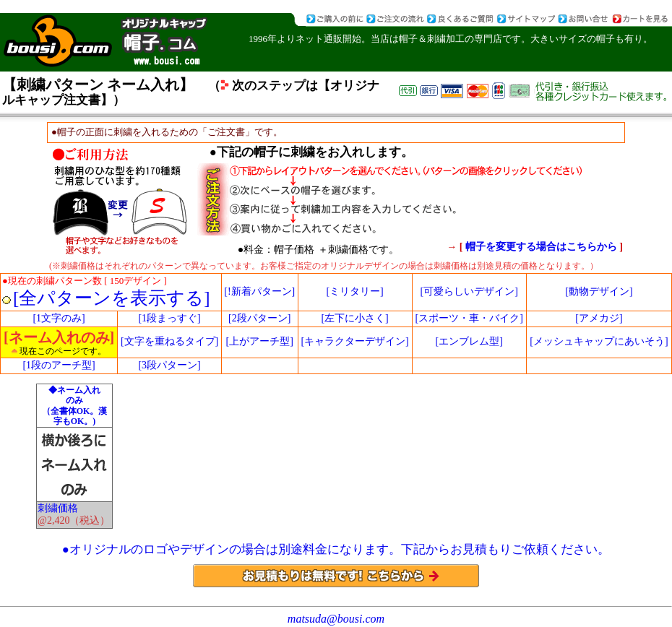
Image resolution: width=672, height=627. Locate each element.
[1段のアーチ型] (59, 365)
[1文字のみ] (59, 318)
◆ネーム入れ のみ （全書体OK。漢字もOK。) (75, 406)
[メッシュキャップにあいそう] (599, 341)
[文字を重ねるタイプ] (169, 341)
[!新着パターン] (259, 291)
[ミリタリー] (354, 291)
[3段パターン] (169, 365)
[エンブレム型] (469, 341)
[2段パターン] (259, 318)
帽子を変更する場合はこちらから (543, 247)
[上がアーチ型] (260, 341)
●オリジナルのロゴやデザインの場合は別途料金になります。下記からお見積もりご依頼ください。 (336, 549)
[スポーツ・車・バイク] (469, 318)
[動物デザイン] (599, 291)
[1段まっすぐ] (169, 318)
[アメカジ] (599, 318)
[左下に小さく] (354, 318)
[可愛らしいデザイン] (469, 291)
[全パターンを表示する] (112, 298)
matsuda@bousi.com (336, 619)
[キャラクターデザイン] (354, 341)
